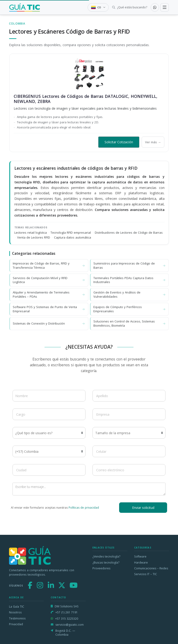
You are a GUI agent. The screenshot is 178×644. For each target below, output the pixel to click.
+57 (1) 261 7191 (67, 612)
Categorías (143, 548)
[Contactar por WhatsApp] (155, 7)
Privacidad (16, 624)
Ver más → (153, 142)
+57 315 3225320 (67, 619)
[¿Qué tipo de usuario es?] (49, 433)
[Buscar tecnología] (130, 7)
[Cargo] (49, 414)
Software (140, 556)
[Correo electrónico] (129, 470)
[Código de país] (49, 451)
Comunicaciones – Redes (151, 568)
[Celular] (129, 451)
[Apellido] (129, 396)
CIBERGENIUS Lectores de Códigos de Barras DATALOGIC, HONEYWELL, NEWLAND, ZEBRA (86, 99)
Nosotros (15, 612)
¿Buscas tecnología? (106, 563)
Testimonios (17, 618)
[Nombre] (49, 396)
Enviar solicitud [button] (143, 508)
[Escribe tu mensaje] (89, 489)
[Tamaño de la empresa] (129, 433)
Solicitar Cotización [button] (119, 142)
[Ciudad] (49, 470)
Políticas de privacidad (84, 508)
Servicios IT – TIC (146, 574)
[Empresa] (129, 414)
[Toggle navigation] (165, 7)
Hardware (141, 563)
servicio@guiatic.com (70, 625)
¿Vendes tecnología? (106, 556)
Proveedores (101, 568)
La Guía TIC (17, 607)
